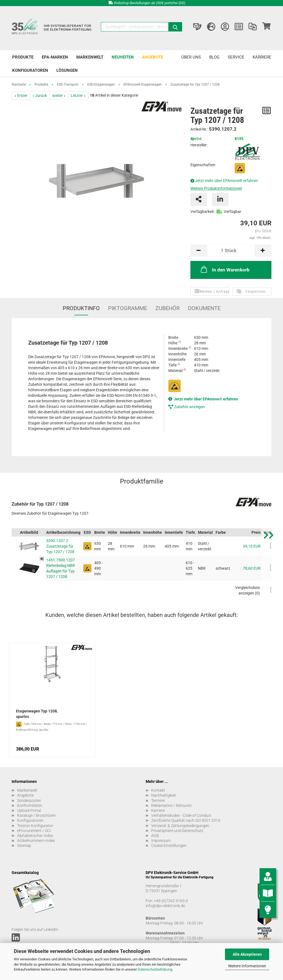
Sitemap (24, 846)
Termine (158, 801)
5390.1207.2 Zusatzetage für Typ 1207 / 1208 (60, 546)
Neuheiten (123, 57)
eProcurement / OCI (34, 831)
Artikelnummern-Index (36, 841)
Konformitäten (30, 805)
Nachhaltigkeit (164, 795)
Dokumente (204, 308)
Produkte (23, 57)
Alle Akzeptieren (247, 954)
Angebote (153, 57)
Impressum (161, 841)
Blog (214, 57)
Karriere (262, 57)
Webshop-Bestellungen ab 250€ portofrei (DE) (150, 3)
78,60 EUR (252, 568)
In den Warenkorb (225, 269)
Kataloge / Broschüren (36, 815)
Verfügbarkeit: (203, 212)
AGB (155, 836)
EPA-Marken (55, 57)
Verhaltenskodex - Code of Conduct (181, 815)
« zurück (40, 96)
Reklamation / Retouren (171, 805)
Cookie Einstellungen (169, 846)
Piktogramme (128, 308)
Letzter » (78, 96)
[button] (269, 564)
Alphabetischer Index (35, 836)
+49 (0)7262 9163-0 (171, 901)
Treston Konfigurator (35, 826)
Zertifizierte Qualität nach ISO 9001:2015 (186, 820)
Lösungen (67, 70)
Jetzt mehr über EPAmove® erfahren (226, 181)
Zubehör (167, 308)
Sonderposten (29, 801)
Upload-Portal (29, 810)
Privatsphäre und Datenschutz (177, 831)
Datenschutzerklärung (155, 969)
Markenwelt (90, 57)
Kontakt (158, 790)
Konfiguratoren (30, 70)
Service (236, 57)
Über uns (191, 57)
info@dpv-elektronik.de (165, 906)
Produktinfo (81, 308)
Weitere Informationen (247, 966)
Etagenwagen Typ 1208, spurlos (37, 714)
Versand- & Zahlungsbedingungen (180, 826)
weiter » (59, 96)
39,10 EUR (252, 546)
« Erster (21, 96)
